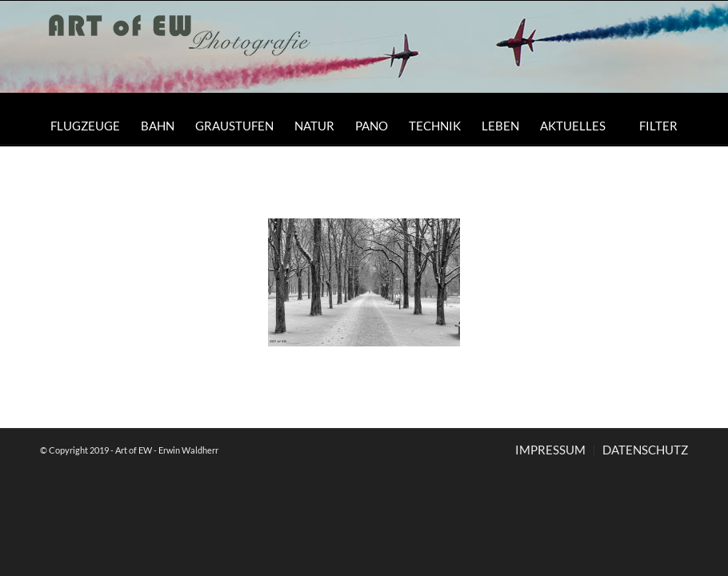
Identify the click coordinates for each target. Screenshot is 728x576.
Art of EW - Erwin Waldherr (167, 450)
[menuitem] (85, 126)
